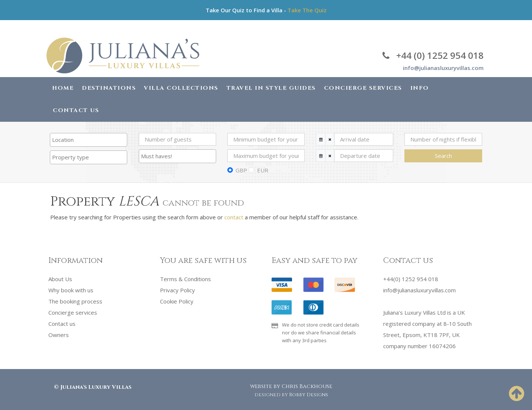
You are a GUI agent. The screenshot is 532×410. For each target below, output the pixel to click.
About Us (60, 279)
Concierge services (73, 312)
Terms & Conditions (185, 279)
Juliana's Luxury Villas (96, 387)
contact (234, 217)
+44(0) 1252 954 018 (411, 279)
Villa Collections (181, 88)
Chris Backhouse (307, 386)
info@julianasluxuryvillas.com (443, 68)
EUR (263, 170)
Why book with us (71, 290)
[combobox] (89, 140)
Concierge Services (363, 88)
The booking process (75, 301)
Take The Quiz (307, 10)
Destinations (109, 88)
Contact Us (76, 110)
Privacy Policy (177, 290)
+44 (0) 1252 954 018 (433, 55)
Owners (59, 335)
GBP (241, 170)
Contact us (62, 324)
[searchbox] (89, 140)
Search (443, 156)
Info (420, 88)
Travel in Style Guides (271, 88)
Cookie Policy (177, 301)
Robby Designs (309, 395)
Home (63, 88)
